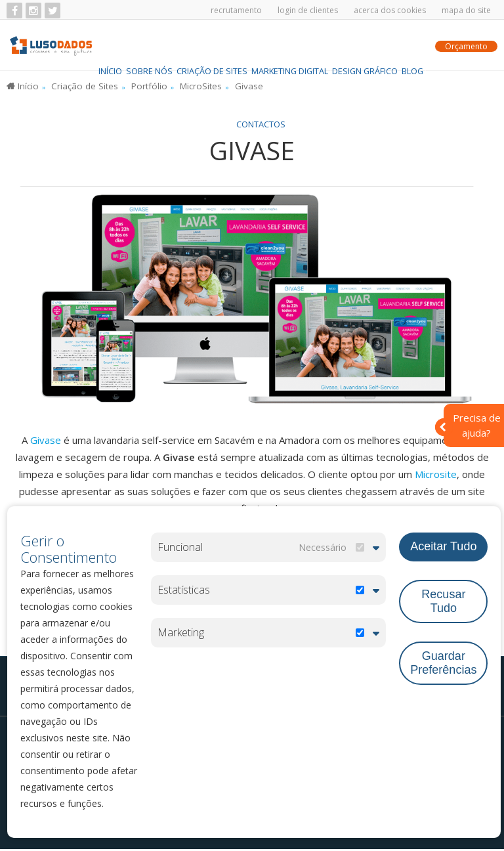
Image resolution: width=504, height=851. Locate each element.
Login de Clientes (308, 10)
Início (110, 46)
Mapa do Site (466, 10)
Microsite (436, 476)
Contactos (261, 99)
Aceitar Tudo (443, 546)
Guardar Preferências (443, 661)
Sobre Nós (149, 46)
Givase (47, 442)
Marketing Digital (290, 46)
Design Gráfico (365, 46)
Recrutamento (236, 10)
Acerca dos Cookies (390, 10)
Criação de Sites (212, 46)
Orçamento (466, 47)
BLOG (412, 46)
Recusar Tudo (443, 599)
